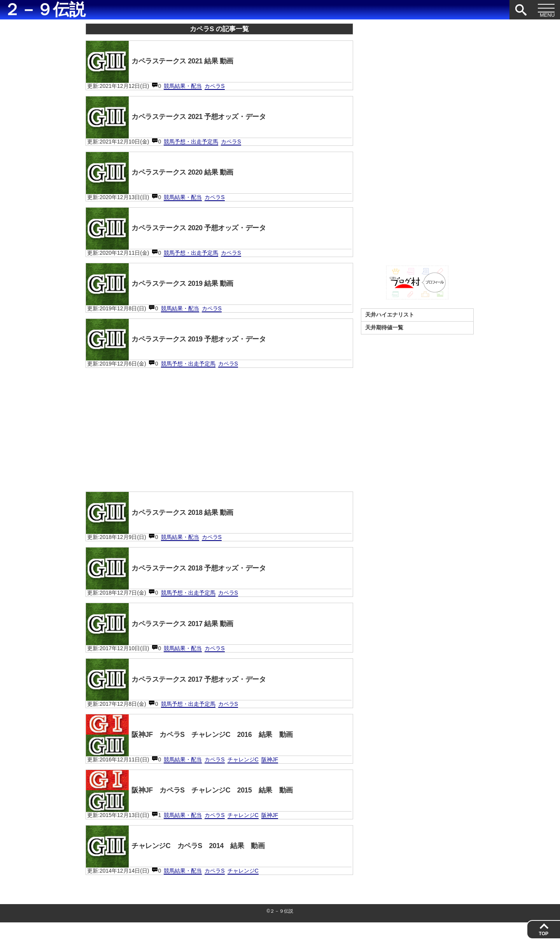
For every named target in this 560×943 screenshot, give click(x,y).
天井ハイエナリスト (390, 315)
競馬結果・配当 (183, 87)
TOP (544, 934)
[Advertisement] (219, 438)
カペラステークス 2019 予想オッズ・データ (186, 348)
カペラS (214, 87)
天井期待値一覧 (384, 327)
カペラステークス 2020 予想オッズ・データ (186, 234)
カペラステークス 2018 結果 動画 (167, 523)
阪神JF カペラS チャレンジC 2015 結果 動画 (201, 809)
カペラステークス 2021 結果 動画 (167, 62)
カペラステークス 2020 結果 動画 (167, 177)
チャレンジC (243, 777)
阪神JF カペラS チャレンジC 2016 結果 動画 (201, 752)
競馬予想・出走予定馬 (191, 145)
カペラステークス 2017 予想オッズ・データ (186, 695)
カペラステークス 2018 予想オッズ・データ (186, 580)
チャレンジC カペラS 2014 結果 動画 (185, 866)
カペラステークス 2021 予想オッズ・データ (186, 119)
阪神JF (270, 777)
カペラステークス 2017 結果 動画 (167, 637)
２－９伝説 (45, 10)
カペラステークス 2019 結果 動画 (167, 291)
